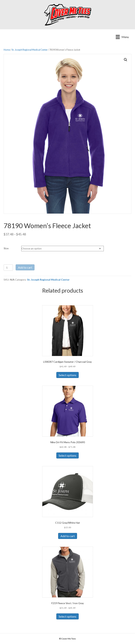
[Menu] (122, 37)
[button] (126, 60)
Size (6, 248)
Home (7, 50)
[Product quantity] (8, 268)
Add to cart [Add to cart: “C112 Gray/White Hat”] (68, 536)
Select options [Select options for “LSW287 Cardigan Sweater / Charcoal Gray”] (67, 375)
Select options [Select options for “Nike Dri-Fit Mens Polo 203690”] (67, 455)
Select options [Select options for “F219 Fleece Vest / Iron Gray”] (67, 616)
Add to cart (25, 267)
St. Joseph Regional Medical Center (30, 50)
